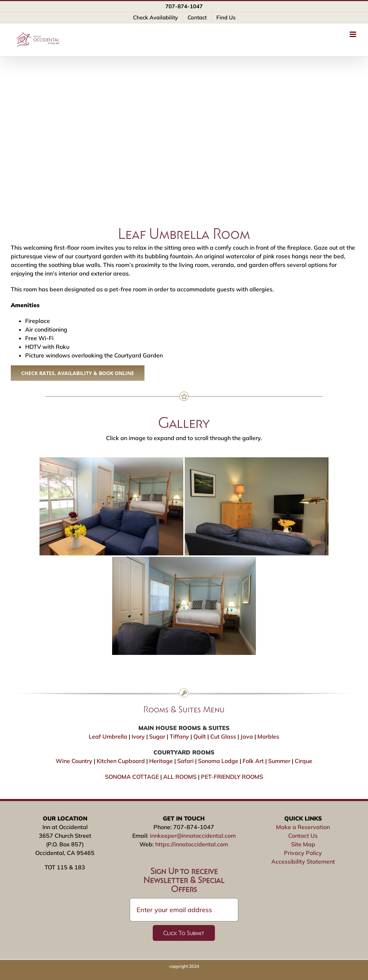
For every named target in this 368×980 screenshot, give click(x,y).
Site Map (303, 844)
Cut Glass (223, 736)
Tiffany (179, 736)
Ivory (138, 736)
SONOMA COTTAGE (132, 777)
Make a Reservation (303, 827)
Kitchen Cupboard (121, 761)
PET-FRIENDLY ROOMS (232, 777)
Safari (185, 761)
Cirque (303, 761)
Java (247, 736)
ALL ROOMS (180, 777)
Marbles (268, 736)
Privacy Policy (303, 853)
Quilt (200, 736)
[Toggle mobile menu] (353, 34)
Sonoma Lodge (218, 761)
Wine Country (74, 761)
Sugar (157, 736)
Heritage (161, 761)
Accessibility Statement (303, 861)
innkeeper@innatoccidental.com (193, 836)
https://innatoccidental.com (192, 844)
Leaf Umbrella (108, 736)
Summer (279, 761)
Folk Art (253, 761)
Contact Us (303, 836)
